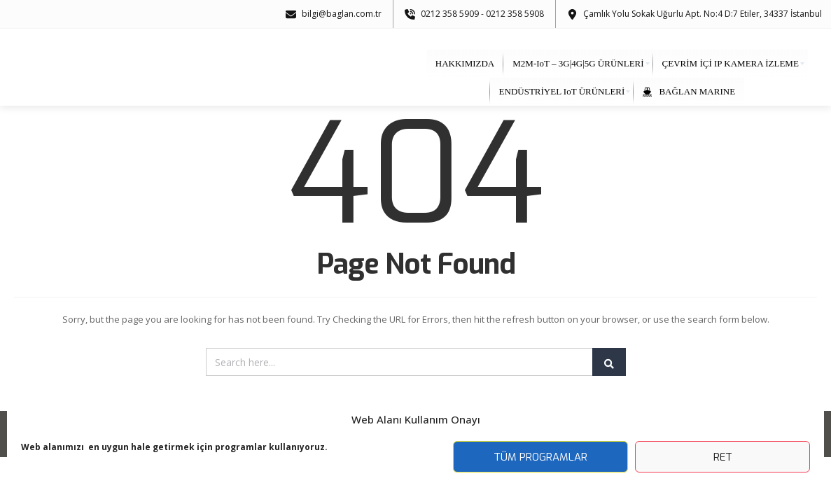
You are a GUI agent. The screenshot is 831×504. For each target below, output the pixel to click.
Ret (723, 457)
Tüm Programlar (540, 457)
